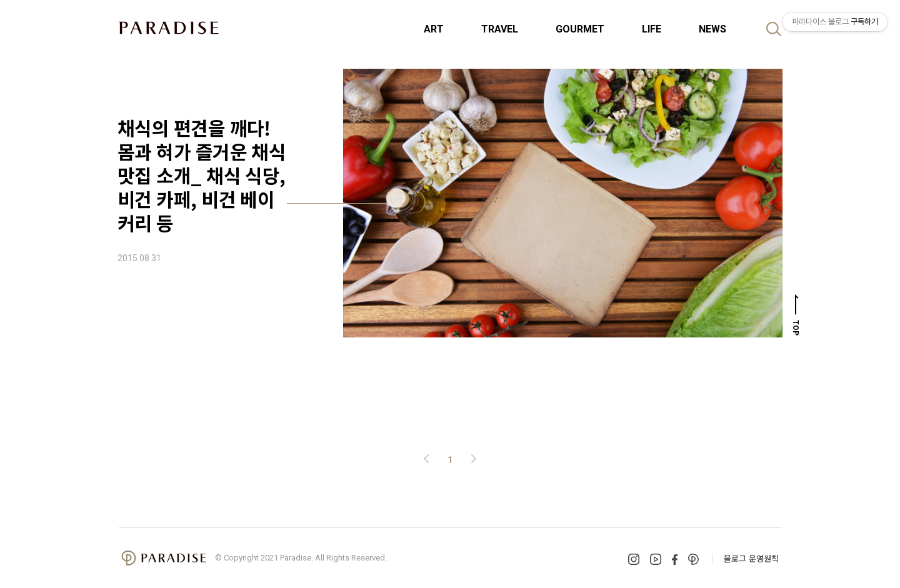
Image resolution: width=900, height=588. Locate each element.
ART (434, 29)
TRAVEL (500, 29)
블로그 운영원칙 (751, 558)
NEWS (712, 29)
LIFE (652, 29)
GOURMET (580, 29)
